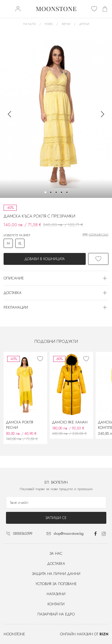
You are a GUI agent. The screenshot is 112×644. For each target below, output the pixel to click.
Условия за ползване (56, 584)
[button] (45, 192)
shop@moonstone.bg (69, 534)
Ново (49, 24)
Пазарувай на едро (56, 614)
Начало (29, 24)
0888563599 (23, 534)
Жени (66, 24)
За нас (56, 554)
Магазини (56, 594)
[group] (56, 114)
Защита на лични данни (56, 574)
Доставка (56, 564)
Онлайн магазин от (84, 634)
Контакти (56, 604)
